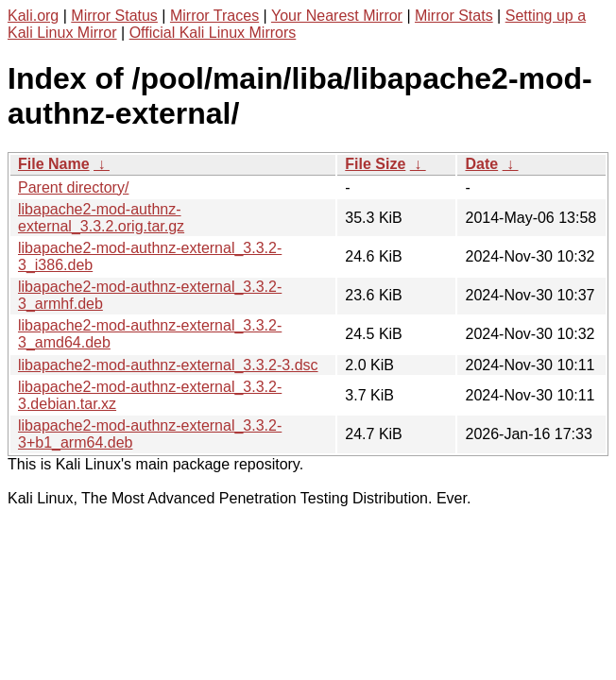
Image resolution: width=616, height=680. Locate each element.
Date (481, 164)
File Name (54, 164)
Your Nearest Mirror (337, 16)
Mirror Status (114, 16)
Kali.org (33, 16)
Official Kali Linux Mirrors (213, 33)
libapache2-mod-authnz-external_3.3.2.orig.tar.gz (101, 218)
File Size (375, 164)
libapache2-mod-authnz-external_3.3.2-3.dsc (168, 365)
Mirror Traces (214, 16)
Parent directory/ (73, 187)
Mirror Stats (454, 16)
